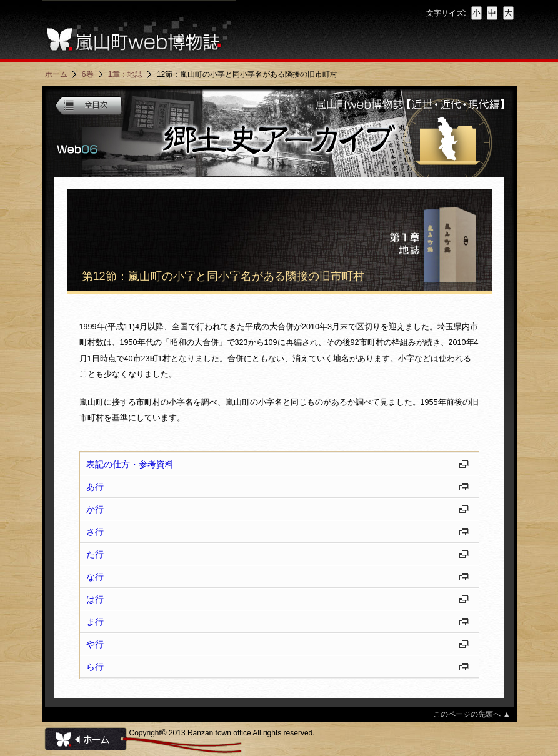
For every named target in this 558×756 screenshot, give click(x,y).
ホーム (56, 74)
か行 (95, 509)
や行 (95, 644)
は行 (95, 599)
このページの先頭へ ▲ (471, 714)
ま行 (95, 622)
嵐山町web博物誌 (139, 30)
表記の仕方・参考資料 (130, 464)
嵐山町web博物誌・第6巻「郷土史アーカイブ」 (279, 133)
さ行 (95, 532)
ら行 (95, 667)
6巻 (88, 74)
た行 (95, 554)
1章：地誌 (125, 74)
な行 (95, 577)
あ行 (95, 487)
